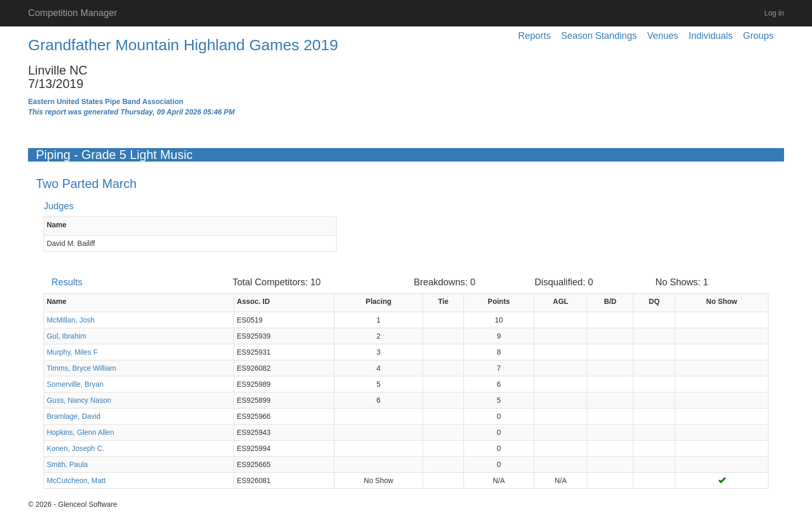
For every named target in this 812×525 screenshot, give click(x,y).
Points (499, 301)
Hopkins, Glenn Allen (80, 432)
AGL (561, 301)
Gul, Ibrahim (66, 336)
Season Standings (599, 36)
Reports (535, 36)
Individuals (711, 36)
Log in (774, 13)
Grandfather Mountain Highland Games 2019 (183, 45)
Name (56, 225)
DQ (654, 301)
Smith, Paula (67, 464)
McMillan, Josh (71, 320)
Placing (379, 301)
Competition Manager (72, 13)
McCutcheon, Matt (76, 480)
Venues (663, 36)
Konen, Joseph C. (75, 448)
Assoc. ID (253, 301)
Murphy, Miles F (72, 352)
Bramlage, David (74, 416)
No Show (722, 301)
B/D (610, 301)
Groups (758, 36)
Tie (443, 301)
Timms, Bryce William (81, 368)
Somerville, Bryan (75, 384)
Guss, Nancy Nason (79, 400)
